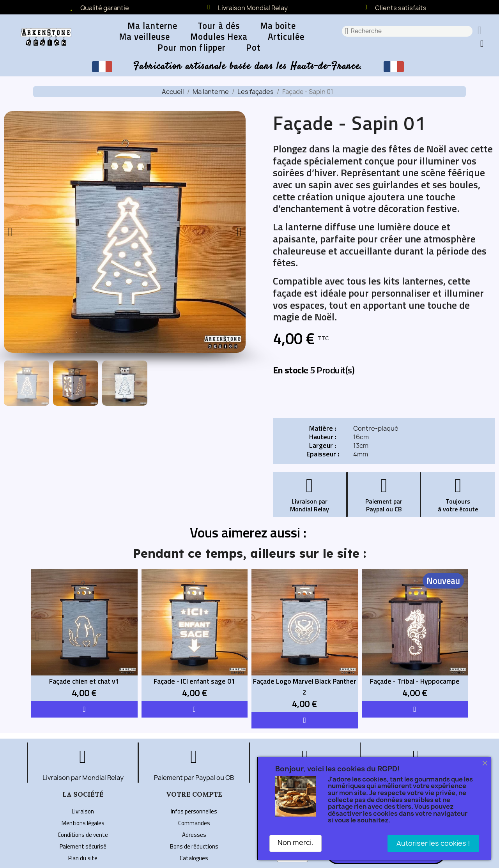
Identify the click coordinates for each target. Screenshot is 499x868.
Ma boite (278, 26)
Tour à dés (219, 26)
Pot (253, 48)
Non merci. (296, 842)
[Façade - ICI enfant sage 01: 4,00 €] (195, 635)
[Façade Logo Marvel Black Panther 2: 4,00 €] (305, 640)
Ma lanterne (152, 26)
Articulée (286, 37)
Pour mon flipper (192, 48)
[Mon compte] (482, 44)
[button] (481, 31)
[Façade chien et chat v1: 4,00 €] (84, 635)
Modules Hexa (219, 37)
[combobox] (407, 31)
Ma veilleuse (144, 37)
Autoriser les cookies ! (433, 843)
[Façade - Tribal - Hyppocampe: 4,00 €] (415, 635)
